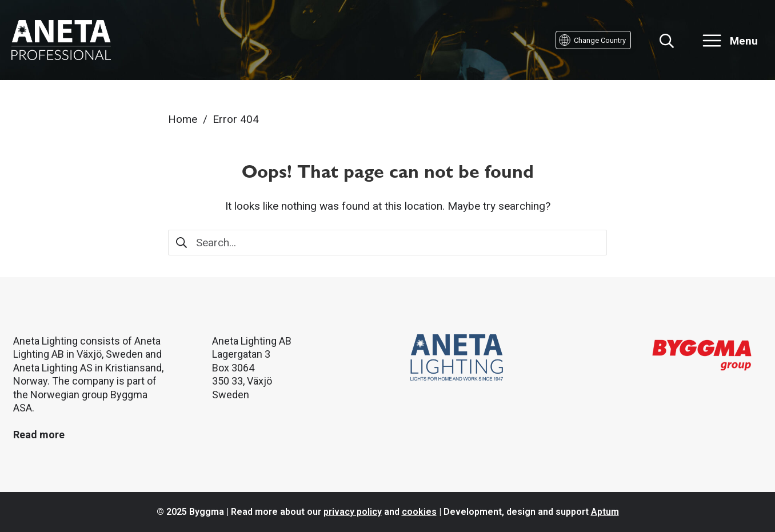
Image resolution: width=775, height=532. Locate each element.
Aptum (605, 512)
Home (183, 119)
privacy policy (353, 512)
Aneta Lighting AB (252, 341)
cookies (419, 512)
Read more (39, 435)
